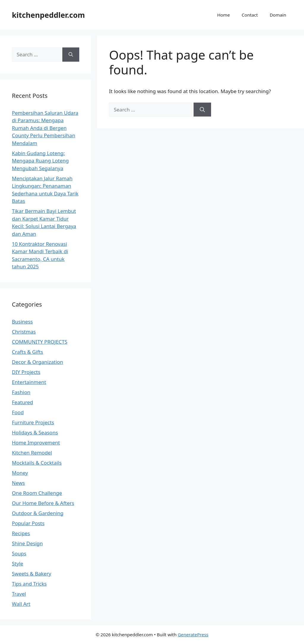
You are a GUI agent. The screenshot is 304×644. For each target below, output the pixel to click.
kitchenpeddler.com (48, 15)
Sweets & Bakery (31, 574)
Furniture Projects (33, 422)
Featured (22, 402)
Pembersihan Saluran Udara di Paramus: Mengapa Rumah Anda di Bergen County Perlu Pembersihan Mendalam (45, 128)
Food (18, 412)
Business (22, 322)
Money (20, 473)
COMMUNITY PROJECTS (40, 342)
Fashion (21, 392)
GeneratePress (193, 635)
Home (223, 15)
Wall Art (21, 604)
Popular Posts (28, 523)
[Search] (202, 110)
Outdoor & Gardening (38, 513)
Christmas (24, 332)
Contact (250, 15)
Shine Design (27, 543)
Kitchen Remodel (32, 453)
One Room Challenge (37, 493)
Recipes (21, 533)
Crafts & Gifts (27, 352)
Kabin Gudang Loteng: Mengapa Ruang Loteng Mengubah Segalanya (40, 161)
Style (18, 563)
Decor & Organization (38, 362)
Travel (19, 594)
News (18, 483)
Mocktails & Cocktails (37, 463)
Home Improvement (36, 443)
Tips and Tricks (29, 584)
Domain (278, 15)
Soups (19, 553)
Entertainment (29, 382)
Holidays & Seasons (35, 432)
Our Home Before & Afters (43, 503)
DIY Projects (26, 372)
